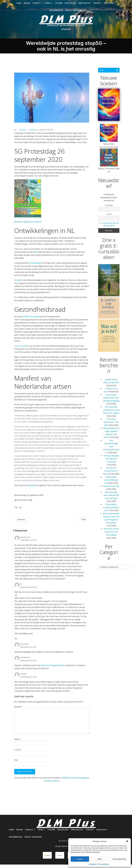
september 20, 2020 (46, 133)
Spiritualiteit (85, 5)
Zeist (19, 284)
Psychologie (70, 5)
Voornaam (109, 209)
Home (19, 5)
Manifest (32, 489)
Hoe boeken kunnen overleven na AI (111, 511)
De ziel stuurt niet (111, 489)
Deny (99, 859)
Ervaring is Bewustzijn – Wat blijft (111, 425)
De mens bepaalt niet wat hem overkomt (111, 462)
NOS (35, 255)
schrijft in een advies (31, 320)
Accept (80, 859)
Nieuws (27, 5)
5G (15, 133)
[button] (127, 841)
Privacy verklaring (74, 12)
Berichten (23, 133)
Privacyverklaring (104, 864)
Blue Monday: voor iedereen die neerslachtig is (111, 499)
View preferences (119, 859)
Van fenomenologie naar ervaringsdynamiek (111, 450)
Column (59, 5)
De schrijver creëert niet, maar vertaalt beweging (111, 401)
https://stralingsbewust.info (53, 669)
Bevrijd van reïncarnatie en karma (111, 474)
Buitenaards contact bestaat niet (111, 483)
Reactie (18, 710)
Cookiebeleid (93, 864)
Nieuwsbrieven (56, 12)
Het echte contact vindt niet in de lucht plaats (111, 535)
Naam (18, 743)
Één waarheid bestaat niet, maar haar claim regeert (111, 413)
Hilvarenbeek (36, 266)
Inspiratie (33, 133)
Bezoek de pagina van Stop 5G (28, 225)
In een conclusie (21, 349)
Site (16, 763)
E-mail (18, 753)
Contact (97, 5)
